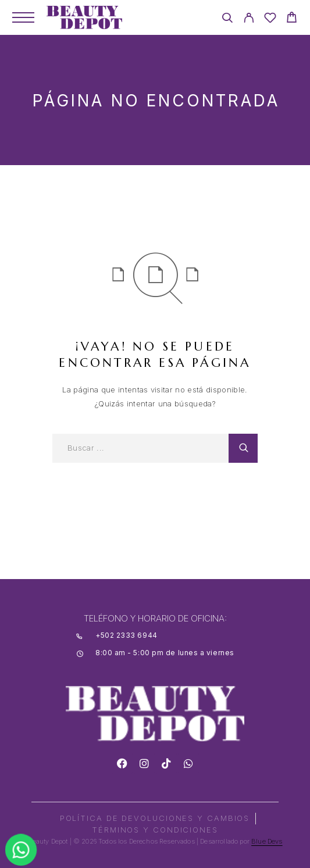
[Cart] (292, 19)
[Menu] (23, 17)
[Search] (227, 19)
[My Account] (249, 19)
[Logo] (84, 17)
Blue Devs (267, 841)
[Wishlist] (270, 19)
